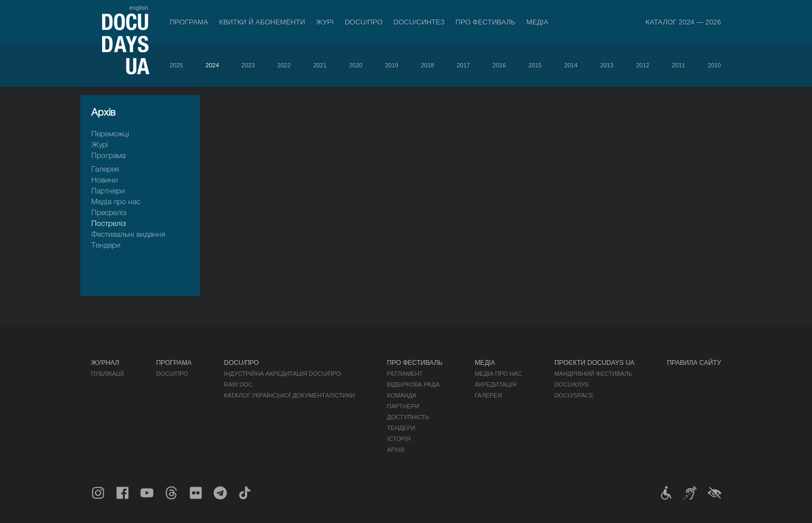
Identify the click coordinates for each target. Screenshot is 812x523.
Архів (396, 450)
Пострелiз (109, 223)
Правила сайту (694, 363)
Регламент (405, 374)
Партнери (108, 190)
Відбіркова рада (414, 385)
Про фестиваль (486, 22)
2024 (212, 65)
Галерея (105, 169)
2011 (678, 65)
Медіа (537, 22)
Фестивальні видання (128, 234)
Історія (399, 439)
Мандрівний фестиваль (593, 374)
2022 (284, 65)
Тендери (106, 245)
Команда (402, 395)
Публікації (108, 374)
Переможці (110, 133)
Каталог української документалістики (289, 395)
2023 (248, 65)
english (139, 8)
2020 (356, 65)
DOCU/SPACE (574, 395)
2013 (607, 65)
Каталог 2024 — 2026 (683, 22)
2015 (535, 65)
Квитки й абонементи (262, 22)
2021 (320, 65)
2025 (177, 65)
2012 (643, 65)
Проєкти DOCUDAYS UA (595, 363)
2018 (427, 65)
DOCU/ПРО (364, 22)
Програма (189, 22)
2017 (463, 65)
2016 (499, 65)
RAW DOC (238, 385)
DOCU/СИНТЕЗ (419, 22)
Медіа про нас (116, 201)
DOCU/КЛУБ (572, 385)
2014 (571, 65)
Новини (105, 179)
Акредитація (496, 385)
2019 (392, 65)
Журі (325, 22)
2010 (714, 65)
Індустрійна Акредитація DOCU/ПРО (282, 374)
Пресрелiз (109, 212)
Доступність (408, 417)
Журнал (105, 363)
